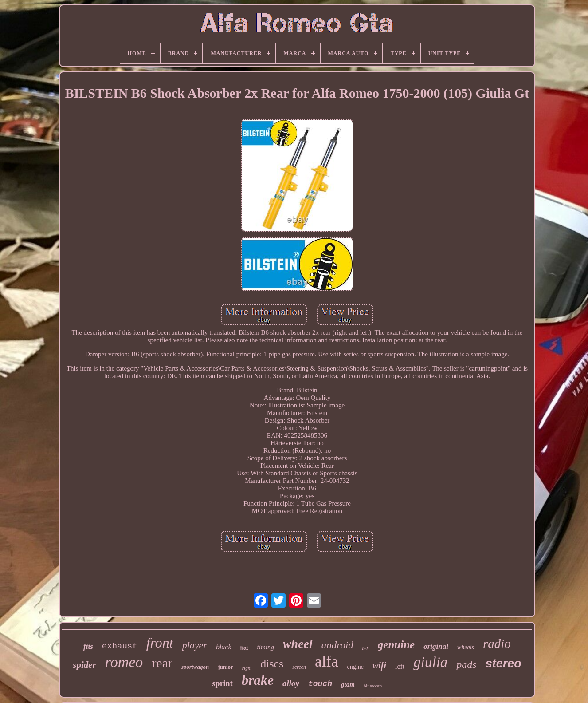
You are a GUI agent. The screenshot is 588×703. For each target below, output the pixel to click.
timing (266, 647)
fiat (244, 648)
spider (84, 665)
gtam (348, 684)
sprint (223, 683)
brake (258, 680)
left (400, 666)
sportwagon (195, 667)
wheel (298, 644)
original (436, 646)
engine (355, 667)
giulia (430, 662)
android (337, 645)
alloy (291, 683)
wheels (466, 647)
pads (466, 664)
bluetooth (373, 686)
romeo (124, 662)
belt (366, 649)
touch (320, 684)
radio (497, 644)
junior (225, 667)
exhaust (120, 646)
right (247, 668)
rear (162, 663)
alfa (326, 662)
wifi (379, 665)
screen (299, 667)
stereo (504, 664)
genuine (396, 645)
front (160, 643)
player (195, 645)
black (224, 647)
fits (88, 646)
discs (272, 664)
